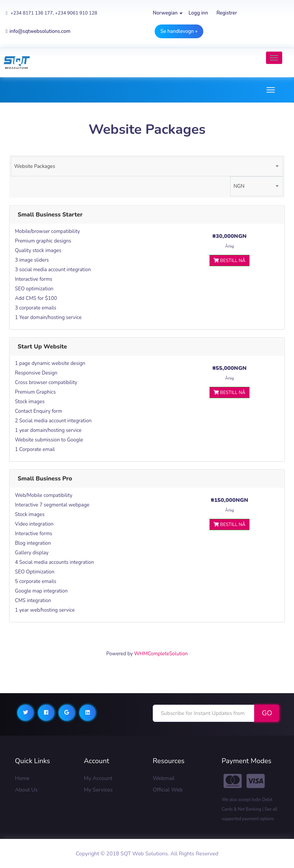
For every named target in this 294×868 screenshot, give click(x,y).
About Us (26, 790)
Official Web (168, 790)
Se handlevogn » (179, 31)
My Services (98, 790)
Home (22, 778)
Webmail (164, 778)
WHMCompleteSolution (161, 654)
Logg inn (198, 13)
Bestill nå (229, 261)
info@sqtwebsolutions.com (38, 31)
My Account (98, 778)
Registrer (227, 13)
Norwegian (168, 13)
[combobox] (147, 166)
